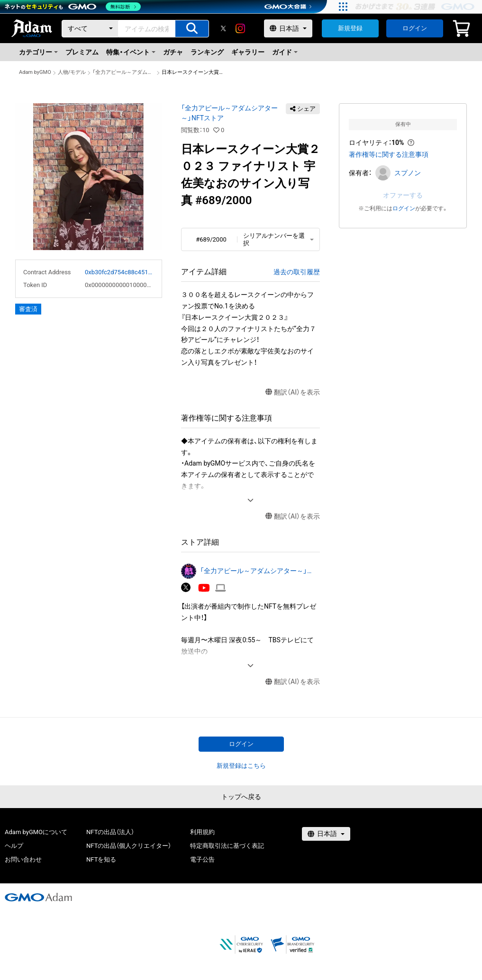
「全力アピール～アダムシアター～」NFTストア (124, 72)
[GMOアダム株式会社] (38, 897)
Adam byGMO (35, 72)
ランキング (207, 52)
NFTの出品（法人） (110, 832)
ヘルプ (14, 846)
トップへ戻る (241, 797)
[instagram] (240, 28)
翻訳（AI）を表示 (293, 392)
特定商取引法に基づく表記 (227, 846)
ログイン (415, 28)
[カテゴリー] (90, 29)
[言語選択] (288, 28)
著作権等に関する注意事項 (389, 154)
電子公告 (202, 859)
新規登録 (350, 28)
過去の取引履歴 (297, 272)
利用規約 (202, 832)
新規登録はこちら (241, 766)
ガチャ (173, 52)
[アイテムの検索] (192, 29)
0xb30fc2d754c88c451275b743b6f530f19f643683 (119, 272)
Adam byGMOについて (36, 832)
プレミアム (82, 52)
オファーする (403, 195)
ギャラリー (248, 52)
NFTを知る (101, 859)
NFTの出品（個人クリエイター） (129, 846)
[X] (223, 28)
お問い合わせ (23, 859)
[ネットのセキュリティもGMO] (73, 7)
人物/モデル (72, 72)
